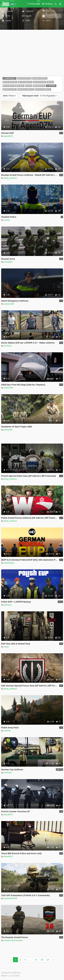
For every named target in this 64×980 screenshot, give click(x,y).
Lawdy (7, 220)
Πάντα (9, 96)
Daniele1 (8, 346)
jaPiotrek (8, 605)
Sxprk (6, 647)
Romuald (8, 773)
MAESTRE (9, 388)
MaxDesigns (9, 563)
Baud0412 (8, 815)
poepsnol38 (9, 304)
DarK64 (7, 731)
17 (36, 960)
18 (42, 960)
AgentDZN (8, 136)
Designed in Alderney (11, 973)
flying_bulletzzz (10, 178)
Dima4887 (8, 262)
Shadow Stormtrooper (13, 940)
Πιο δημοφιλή (39, 96)
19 (48, 960)
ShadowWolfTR (11, 898)
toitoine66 (8, 430)
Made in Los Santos (10, 976)
